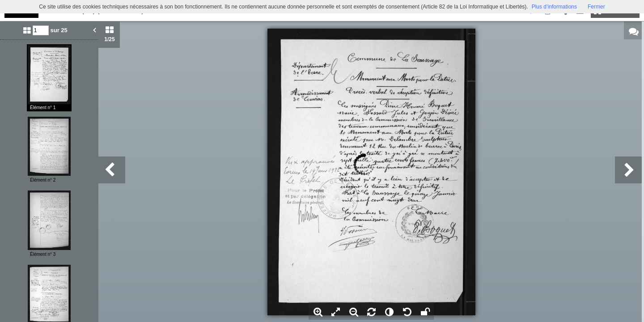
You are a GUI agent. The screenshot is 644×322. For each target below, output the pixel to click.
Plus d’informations (554, 7)
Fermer (596, 7)
